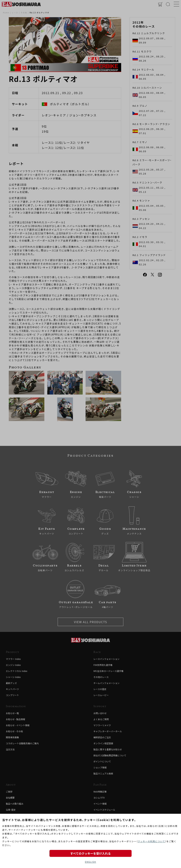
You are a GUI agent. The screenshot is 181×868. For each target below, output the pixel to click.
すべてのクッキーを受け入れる (90, 853)
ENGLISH (90, 862)
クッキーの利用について (151, 841)
